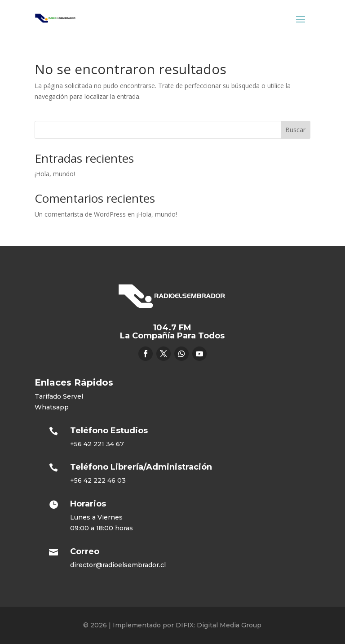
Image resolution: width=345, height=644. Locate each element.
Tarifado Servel (59, 396)
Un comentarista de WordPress (80, 214)
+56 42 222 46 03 (98, 480)
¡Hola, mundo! (55, 174)
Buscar (295, 130)
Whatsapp (52, 407)
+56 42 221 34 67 (97, 444)
